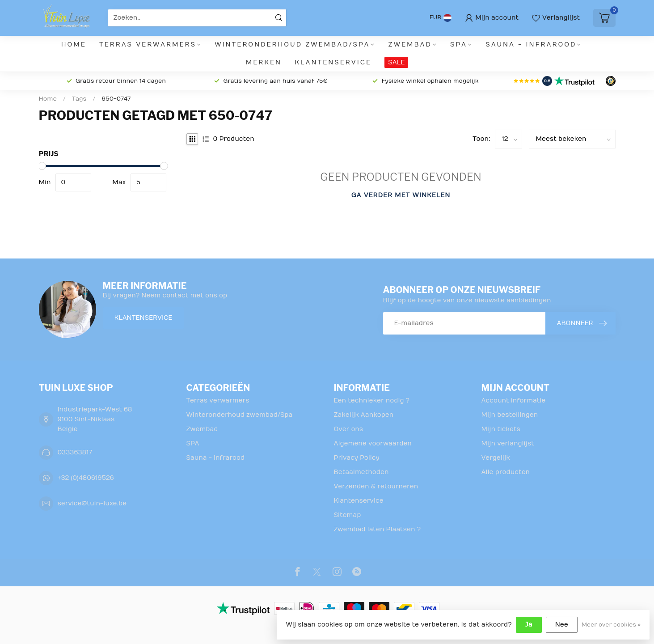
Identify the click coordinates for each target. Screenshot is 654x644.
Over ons (349, 429)
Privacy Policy (357, 458)
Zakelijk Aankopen (364, 415)
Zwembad (410, 44)
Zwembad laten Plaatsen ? (378, 529)
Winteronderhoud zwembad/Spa (292, 44)
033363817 (75, 452)
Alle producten (506, 472)
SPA (459, 44)
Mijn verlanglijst (508, 443)
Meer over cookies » (611, 625)
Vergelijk (496, 458)
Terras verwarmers (148, 44)
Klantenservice (333, 62)
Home (74, 44)
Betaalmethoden (361, 472)
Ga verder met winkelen (401, 195)
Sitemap (348, 515)
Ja (529, 625)
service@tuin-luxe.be (92, 503)
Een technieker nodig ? (372, 400)
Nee (562, 625)
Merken (264, 62)
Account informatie (514, 400)
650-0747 (116, 99)
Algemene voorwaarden (373, 443)
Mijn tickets (501, 429)
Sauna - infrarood (531, 44)
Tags (79, 99)
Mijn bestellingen (510, 415)
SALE (396, 62)
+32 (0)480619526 (86, 478)
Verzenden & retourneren (376, 486)
